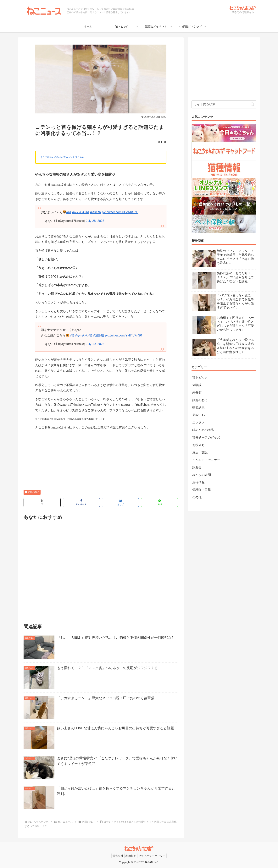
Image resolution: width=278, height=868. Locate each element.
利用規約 (131, 856)
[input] (224, 104)
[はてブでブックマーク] (120, 502)
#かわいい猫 (81, 212)
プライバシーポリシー (152, 856)
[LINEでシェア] (159, 502)
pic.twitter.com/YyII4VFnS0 (123, 335)
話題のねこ (32, 492)
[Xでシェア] (42, 502)
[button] (252, 104)
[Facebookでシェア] (81, 502)
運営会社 (118, 856)
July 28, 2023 (95, 221)
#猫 (69, 212)
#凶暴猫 (96, 212)
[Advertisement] (101, 461)
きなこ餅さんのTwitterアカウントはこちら (62, 157)
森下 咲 (162, 142)
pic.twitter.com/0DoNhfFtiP (120, 212)
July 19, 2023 (95, 344)
